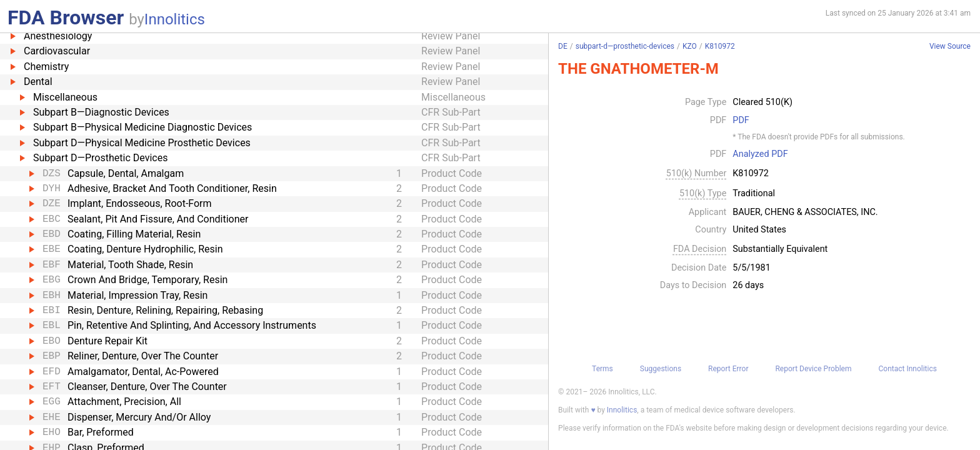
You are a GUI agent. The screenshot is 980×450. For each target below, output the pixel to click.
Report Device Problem (813, 369)
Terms (602, 369)
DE (563, 46)
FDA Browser (66, 17)
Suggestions (661, 369)
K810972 (720, 46)
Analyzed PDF (760, 154)
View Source (950, 47)
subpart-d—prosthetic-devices (625, 46)
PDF (741, 121)
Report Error (728, 369)
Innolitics (175, 19)
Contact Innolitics (907, 369)
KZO (690, 46)
